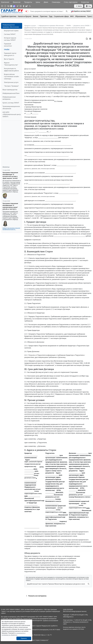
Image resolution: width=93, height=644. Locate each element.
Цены (38, 2)
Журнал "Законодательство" (11, 64)
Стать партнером (71, 2)
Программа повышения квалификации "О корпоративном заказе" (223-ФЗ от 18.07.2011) (10, 206)
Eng (88, 6)
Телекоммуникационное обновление (11, 107)
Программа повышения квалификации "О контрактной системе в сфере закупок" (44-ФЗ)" (10, 175)
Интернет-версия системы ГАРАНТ (10, 39)
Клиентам (85, 2)
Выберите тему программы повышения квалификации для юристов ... (11, 229)
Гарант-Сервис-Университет (40, 640)
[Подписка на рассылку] (2, 6)
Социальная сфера (61, 16)
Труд (51, 16)
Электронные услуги (11, 82)
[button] (81, 11)
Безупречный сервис (11, 31)
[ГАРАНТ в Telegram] (17, 6)
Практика (44, 16)
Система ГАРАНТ (10, 34)
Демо (46, 2)
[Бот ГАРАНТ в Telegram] (21, 6)
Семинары (56, 2)
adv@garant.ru (68, 622)
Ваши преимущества (10, 90)
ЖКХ (72, 16)
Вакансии (17, 2)
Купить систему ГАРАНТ (11, 103)
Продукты (28, 2)
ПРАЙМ (7, 50)
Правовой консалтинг (8, 45)
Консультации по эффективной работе (11, 70)
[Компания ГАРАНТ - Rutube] (27, 6)
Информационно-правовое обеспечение (11, 26)
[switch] (27, 11)
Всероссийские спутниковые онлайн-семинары (12, 77)
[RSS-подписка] (30, 6)
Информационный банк (11, 93)
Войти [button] (79, 6)
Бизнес (36, 16)
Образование (80, 16)
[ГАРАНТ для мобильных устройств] (5, 6)
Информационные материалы (9, 98)
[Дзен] (11, 6)
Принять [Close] (24, 638)
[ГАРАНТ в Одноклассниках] (24, 6)
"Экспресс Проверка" (11, 86)
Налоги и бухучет (25, 16)
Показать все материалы (36, 596)
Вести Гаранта (9, 59)
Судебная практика (9, 16)
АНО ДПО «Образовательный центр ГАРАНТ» (12, 114)
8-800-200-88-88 (68, 609)
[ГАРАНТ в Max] (14, 6)
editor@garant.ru (68, 617)
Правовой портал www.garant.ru (10, 54)
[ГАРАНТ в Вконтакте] (8, 6)
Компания (5, 2)
